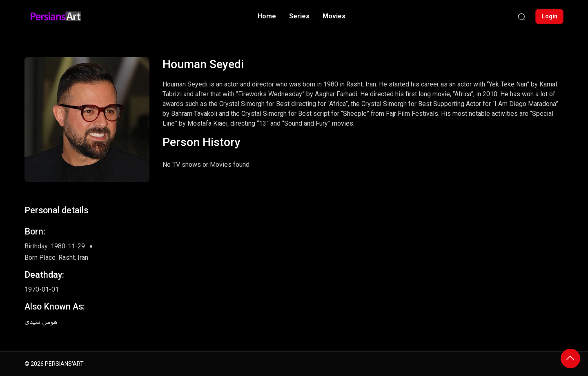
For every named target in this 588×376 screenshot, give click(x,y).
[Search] (521, 16)
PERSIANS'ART (64, 364)
